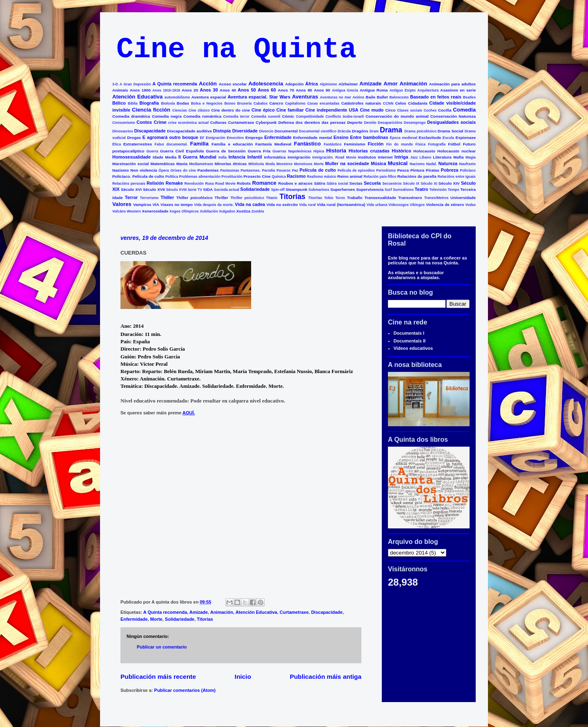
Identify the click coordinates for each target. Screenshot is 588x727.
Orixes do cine (183, 170)
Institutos (367, 157)
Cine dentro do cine (231, 110)
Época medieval (404, 138)
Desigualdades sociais (451, 122)
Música (378, 163)
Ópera (164, 170)
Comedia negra (167, 116)
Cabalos (261, 103)
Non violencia (144, 170)
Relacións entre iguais (456, 177)
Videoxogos (399, 205)
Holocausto (424, 151)
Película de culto (318, 170)
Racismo (296, 176)
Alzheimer (348, 84)
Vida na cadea (250, 204)
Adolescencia (266, 84)
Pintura (417, 170)
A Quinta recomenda (175, 84)
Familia (199, 144)
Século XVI (131, 189)
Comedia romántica (202, 116)
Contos (144, 122)
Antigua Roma (374, 90)
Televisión (438, 190)
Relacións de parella (417, 176)
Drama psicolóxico (420, 131)
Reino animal (350, 176)
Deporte (355, 122)
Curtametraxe (241, 122)
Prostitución (232, 177)
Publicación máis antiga (326, 677)
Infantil (255, 157)
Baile (371, 97)
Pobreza (450, 170)
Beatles (469, 97)
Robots (244, 183)
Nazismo (121, 170)
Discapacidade (150, 131)
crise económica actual (188, 123)
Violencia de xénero (445, 205)
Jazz (414, 157)
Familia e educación (232, 144)
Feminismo (354, 144)
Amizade (370, 84)
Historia (336, 151)
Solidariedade (255, 189)
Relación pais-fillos (380, 177)
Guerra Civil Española (182, 151)
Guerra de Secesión (226, 151)
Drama (391, 130)
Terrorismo (149, 198)
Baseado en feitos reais (436, 97)
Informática (275, 157)
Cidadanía (418, 103)
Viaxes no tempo (177, 205)
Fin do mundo (400, 144)
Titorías (292, 197)
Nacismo (417, 164)
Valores (122, 204)
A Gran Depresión (135, 84)
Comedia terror (236, 116)
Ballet (382, 97)
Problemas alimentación (200, 177)
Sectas (356, 183)
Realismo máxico (322, 177)
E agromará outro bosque (170, 137)
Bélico (119, 103)
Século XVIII (176, 190)
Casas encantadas (324, 103)
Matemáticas (163, 164)
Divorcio (266, 131)
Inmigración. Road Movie (334, 157)
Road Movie (225, 183)
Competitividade (310, 116)
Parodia (269, 170)
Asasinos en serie (458, 90)
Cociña (445, 110)
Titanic (272, 198)
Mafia (458, 157)
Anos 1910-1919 (166, 90)
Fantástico (307, 144)
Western (134, 211)
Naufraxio (467, 164)
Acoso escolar (233, 84)
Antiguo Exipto (403, 90)
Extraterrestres (138, 144)
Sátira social (337, 183)
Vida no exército (282, 205)
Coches (430, 110)
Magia (471, 157)
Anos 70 (286, 90)
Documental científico (318, 131)
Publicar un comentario (162, 647)
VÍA (156, 205)
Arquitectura (428, 90)
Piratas (433, 170)
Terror (131, 197)
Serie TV (195, 190)
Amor (390, 84)
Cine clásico (199, 110)
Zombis (258, 211)
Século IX (411, 183)
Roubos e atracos (295, 183)
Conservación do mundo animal (397, 116)
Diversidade (245, 131)
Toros (340, 198)
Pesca (403, 170)
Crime (160, 122)
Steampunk (296, 189)
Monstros (285, 164)
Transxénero (410, 198)
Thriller (221, 198)
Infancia (237, 157)
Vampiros (142, 205)
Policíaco (468, 170)
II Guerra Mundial (197, 157)
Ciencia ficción (151, 110)
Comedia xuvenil (266, 116)
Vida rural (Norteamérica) (341, 205)
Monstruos (303, 164)
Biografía (149, 103)
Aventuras (305, 97)
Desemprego (415, 123)
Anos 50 (247, 90)
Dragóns (360, 131)
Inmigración (299, 157)
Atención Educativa (137, 97)
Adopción (294, 84)
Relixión (155, 183)
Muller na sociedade (347, 163)
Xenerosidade (155, 211)
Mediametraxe (201, 164)
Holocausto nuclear (457, 151)
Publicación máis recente (158, 677)
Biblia (133, 103)
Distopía (222, 131)
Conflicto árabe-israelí (345, 116)
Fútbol (454, 144)
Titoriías (315, 198)
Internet (385, 157)
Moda (270, 164)
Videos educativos (413, 348)
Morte (319, 164)
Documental (286, 131)
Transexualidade (380, 198)
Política (172, 177)
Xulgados (227, 211)
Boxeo (230, 103)
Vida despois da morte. (214, 205)
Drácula (344, 131)
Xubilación (209, 211)
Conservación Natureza (453, 116)
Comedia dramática (131, 116)
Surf (388, 190)
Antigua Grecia (345, 90)
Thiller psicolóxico (195, 198)
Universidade (463, 198)
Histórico (401, 151)
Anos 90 (322, 90)
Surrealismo (403, 190)
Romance (264, 183)
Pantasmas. (251, 170)
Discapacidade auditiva (189, 131)
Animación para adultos (452, 84)
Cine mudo (372, 110)
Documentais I (409, 333)
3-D (115, 84)
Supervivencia (370, 189)
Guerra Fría (259, 151)
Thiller (167, 197)
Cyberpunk (266, 122)
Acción (208, 84)
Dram (374, 131)
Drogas (134, 138)
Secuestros (392, 183)
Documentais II (410, 341)
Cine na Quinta (236, 50)
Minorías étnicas (231, 164)
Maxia (182, 164)
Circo (390, 110)
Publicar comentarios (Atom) (185, 690)
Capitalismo (295, 103)
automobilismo (177, 97)
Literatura (442, 157)
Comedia (464, 110)
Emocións (235, 138)
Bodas (183, 103)
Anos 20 (190, 90)
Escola (448, 138)
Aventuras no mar (336, 97)
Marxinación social (131, 164)
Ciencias (180, 110)
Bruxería (245, 103)
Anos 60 (267, 90)
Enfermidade (278, 137)
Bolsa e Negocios (207, 103)
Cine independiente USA (332, 110)
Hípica (319, 151)
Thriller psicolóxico (247, 198)
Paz (295, 170)
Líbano (425, 157)
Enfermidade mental (313, 138)
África (312, 84)
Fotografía (437, 144)
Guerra (153, 151)
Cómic (288, 116)
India (223, 157)
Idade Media (165, 157)
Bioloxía (168, 103)
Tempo (454, 190)
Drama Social (451, 131)
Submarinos (319, 190)
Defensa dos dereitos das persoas (312, 122)
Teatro (422, 189)
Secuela (372, 183)
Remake (174, 183)
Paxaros (283, 170)
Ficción (376, 144)
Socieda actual (227, 190)
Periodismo (386, 170)
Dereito (370, 123)
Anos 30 (209, 90)
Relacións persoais (129, 183)
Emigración (216, 138)
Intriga (401, 157)
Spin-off (278, 190)
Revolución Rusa (199, 183)
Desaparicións (390, 123)
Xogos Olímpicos (184, 211)
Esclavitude (430, 138)
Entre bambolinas (369, 137)
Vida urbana (377, 205)
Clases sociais (410, 110)
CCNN (388, 103)
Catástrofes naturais (361, 103)
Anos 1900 (140, 90)
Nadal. (431, 164)
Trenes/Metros (437, 198)
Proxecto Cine (257, 176)
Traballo (355, 198)
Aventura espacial (209, 97)
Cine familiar (290, 110)
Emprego (254, 138)
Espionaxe (466, 138)
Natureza (448, 163)
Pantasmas (229, 170)
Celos (401, 103)
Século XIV (449, 183)
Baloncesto (399, 97)
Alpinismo (329, 84)
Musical (398, 163)
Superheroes (343, 189)
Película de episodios (356, 170)
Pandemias (208, 170)
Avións (358, 97)
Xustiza (243, 211)
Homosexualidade (131, 157)
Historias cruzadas (369, 151)
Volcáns (119, 211)
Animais (120, 90)
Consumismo (124, 123)
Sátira (320, 183)
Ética (117, 144)
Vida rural (308, 205)
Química (279, 177)
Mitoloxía (256, 164)
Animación (413, 84)
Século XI (429, 183)
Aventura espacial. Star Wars (259, 97)
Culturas (218, 122)
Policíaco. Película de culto (138, 176)
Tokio (329, 198)
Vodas (470, 205)
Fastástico (333, 144)
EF (202, 138)
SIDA (208, 189)
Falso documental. (171, 144)
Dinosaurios (123, 131)
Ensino (341, 137)
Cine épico (263, 110)
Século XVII (154, 189)
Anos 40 (228, 90)
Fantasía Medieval (273, 144)
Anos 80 (304, 90)
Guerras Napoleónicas (292, 151)
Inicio (243, 677)
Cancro (276, 103)
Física (420, 144)
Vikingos (418, 205)
